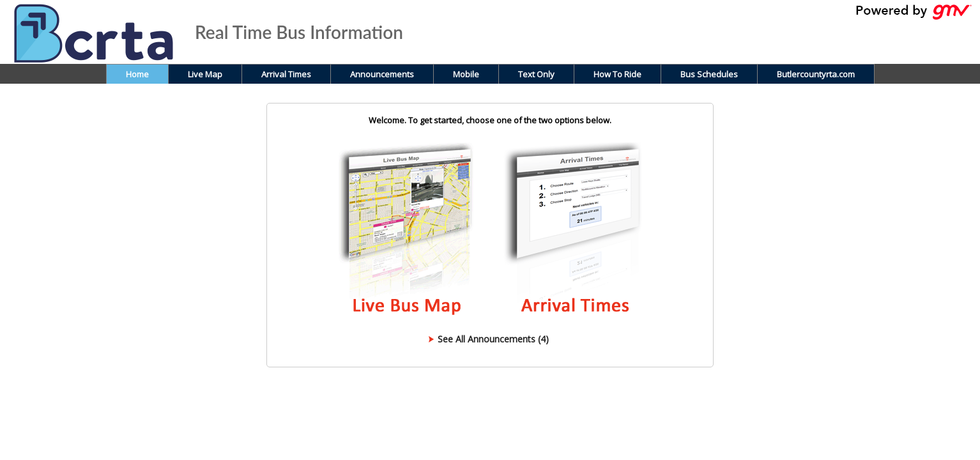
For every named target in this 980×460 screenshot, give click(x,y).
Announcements (382, 74)
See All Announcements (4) (493, 339)
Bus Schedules (709, 74)
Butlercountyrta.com (816, 74)
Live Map (205, 74)
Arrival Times (286, 74)
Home (137, 74)
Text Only (536, 74)
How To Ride (617, 74)
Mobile (466, 74)
